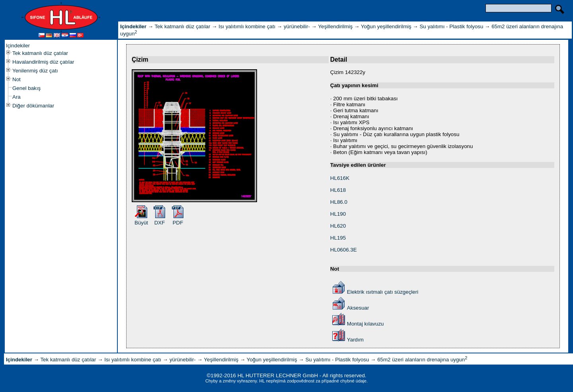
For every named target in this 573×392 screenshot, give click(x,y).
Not (17, 79)
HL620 (338, 226)
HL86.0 (339, 202)
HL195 (338, 238)
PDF (178, 223)
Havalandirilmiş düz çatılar (43, 62)
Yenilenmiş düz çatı (35, 71)
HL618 (338, 190)
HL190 (338, 214)
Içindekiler (18, 46)
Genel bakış (26, 88)
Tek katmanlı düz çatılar (40, 53)
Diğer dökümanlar (33, 106)
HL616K (340, 178)
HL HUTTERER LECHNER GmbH (278, 375)
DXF (160, 223)
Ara (17, 97)
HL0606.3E (344, 250)
